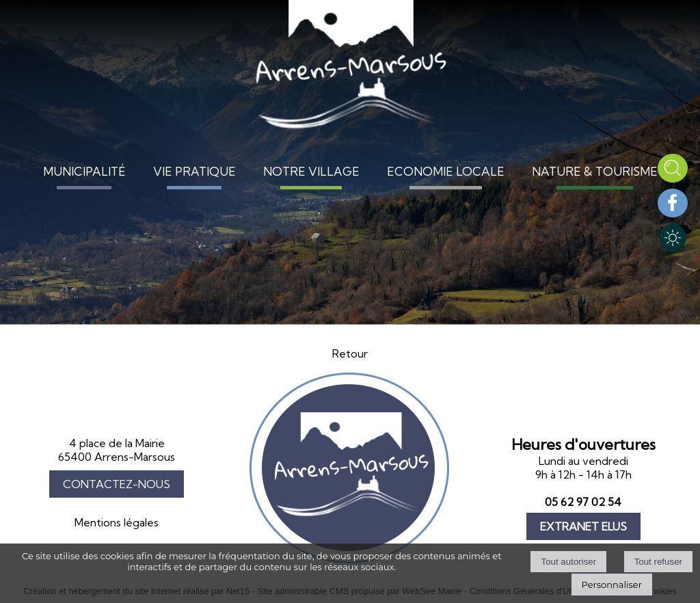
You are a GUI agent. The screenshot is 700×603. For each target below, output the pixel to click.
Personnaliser (612, 585)
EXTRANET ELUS (583, 526)
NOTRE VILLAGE (311, 171)
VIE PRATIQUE (194, 171)
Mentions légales (117, 522)
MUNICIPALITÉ (84, 171)
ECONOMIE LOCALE (446, 171)
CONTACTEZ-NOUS (117, 484)
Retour (350, 353)
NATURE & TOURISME (595, 171)
